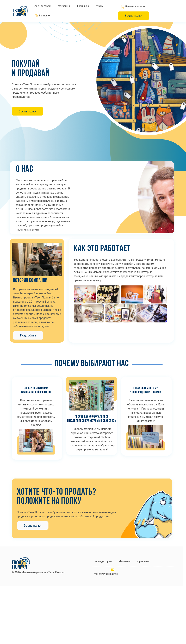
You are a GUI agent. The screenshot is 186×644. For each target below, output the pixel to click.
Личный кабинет (133, 7)
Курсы (99, 6)
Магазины (64, 6)
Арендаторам (43, 6)
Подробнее (28, 335)
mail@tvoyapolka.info (106, 574)
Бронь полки (134, 16)
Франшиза (83, 6)
